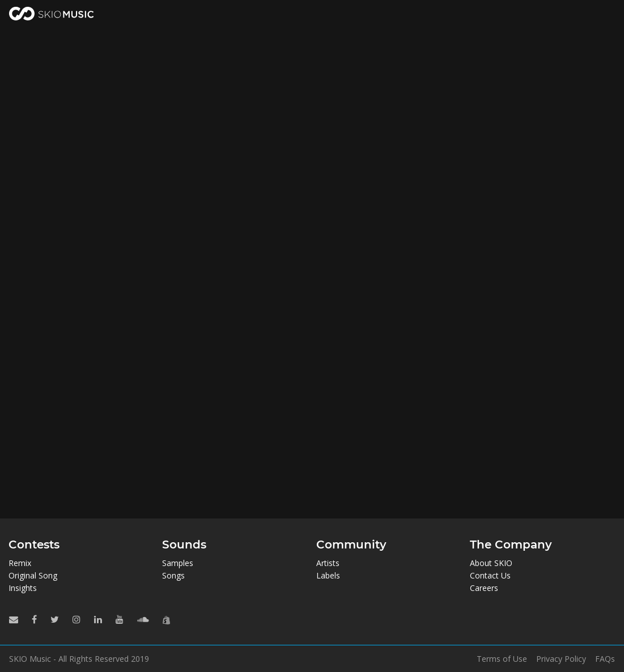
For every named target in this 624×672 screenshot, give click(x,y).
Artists (328, 563)
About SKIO (491, 563)
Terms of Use (502, 659)
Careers (484, 588)
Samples (178, 563)
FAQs (605, 659)
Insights (23, 588)
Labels (328, 575)
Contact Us (490, 575)
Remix (20, 563)
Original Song (33, 575)
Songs (173, 575)
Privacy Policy (561, 659)
